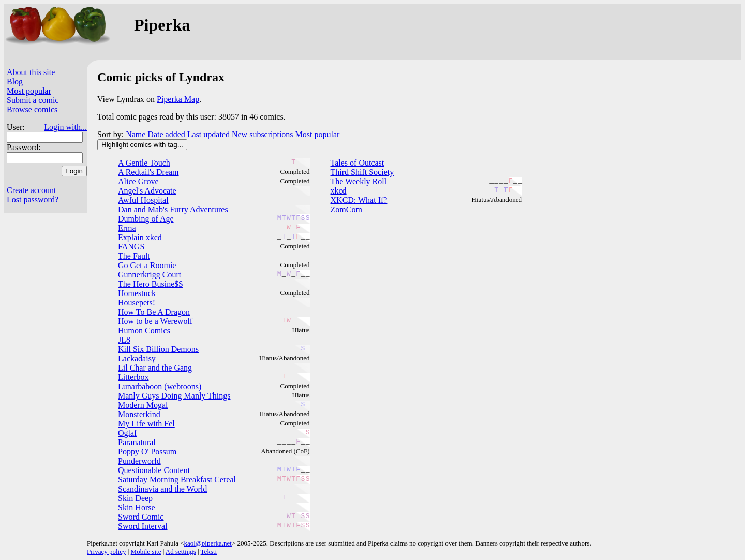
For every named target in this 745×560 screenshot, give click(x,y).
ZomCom (346, 209)
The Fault (134, 256)
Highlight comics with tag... (142, 145)
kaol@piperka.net (207, 543)
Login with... (65, 127)
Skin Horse (137, 507)
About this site (31, 72)
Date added (166, 134)
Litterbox (133, 377)
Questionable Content (154, 470)
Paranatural (137, 442)
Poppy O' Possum (147, 452)
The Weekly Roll (359, 181)
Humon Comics (144, 330)
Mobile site (146, 551)
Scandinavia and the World (162, 489)
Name (136, 134)
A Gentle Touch (144, 163)
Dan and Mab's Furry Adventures (173, 209)
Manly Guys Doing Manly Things (174, 396)
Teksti (209, 551)
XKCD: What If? (359, 200)
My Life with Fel (146, 424)
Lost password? (33, 200)
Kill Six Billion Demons (158, 349)
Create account (32, 190)
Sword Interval (143, 526)
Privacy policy (106, 551)
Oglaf (127, 433)
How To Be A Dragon (154, 312)
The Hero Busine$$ (150, 284)
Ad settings (181, 551)
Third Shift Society (362, 172)
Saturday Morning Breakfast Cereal (177, 480)
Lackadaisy (137, 358)
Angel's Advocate (147, 191)
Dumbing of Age (146, 219)
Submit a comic (33, 100)
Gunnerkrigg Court (150, 275)
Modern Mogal (143, 405)
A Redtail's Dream (148, 172)
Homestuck (137, 293)
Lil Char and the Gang (155, 368)
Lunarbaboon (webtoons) (160, 386)
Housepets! (137, 303)
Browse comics (32, 109)
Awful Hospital (143, 200)
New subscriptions (263, 134)
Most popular (29, 91)
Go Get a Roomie (147, 265)
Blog (15, 82)
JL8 (124, 340)
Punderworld (139, 461)
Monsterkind (139, 414)
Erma (127, 228)
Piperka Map (178, 99)
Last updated (208, 134)
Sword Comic (141, 517)
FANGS (131, 247)
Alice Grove (138, 181)
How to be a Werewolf (155, 321)
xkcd (339, 191)
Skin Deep (135, 498)
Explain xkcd (140, 237)
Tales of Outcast (357, 163)
